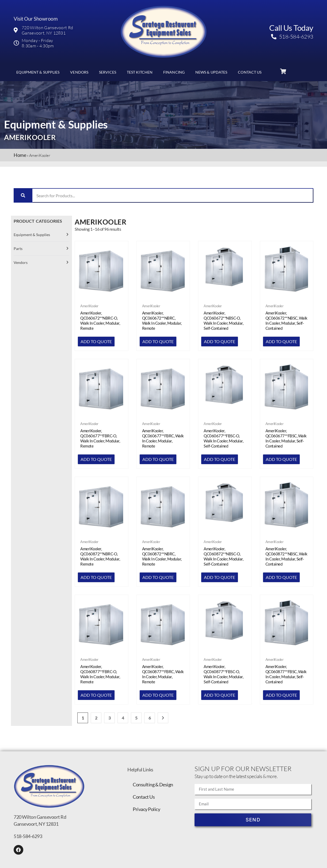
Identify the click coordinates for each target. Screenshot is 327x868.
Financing (174, 72)
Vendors (79, 72)
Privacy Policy (146, 809)
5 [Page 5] (136, 718)
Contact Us (250, 72)
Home (20, 155)
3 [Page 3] (110, 718)
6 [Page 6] (150, 718)
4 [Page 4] (123, 718)
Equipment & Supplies (38, 72)
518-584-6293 (28, 836)
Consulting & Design (153, 784)
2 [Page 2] (96, 718)
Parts (18, 249)
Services (108, 72)
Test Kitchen (140, 72)
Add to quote (96, 341)
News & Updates (211, 72)
